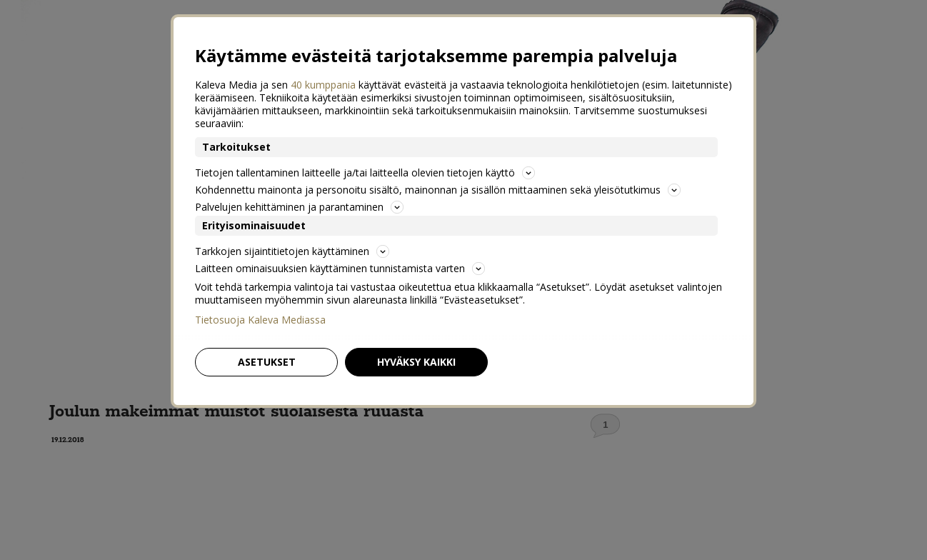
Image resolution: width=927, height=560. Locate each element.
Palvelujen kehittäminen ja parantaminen (299, 207)
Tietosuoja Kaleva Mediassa (260, 320)
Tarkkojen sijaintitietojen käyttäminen (292, 251)
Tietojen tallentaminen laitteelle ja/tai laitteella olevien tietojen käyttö (365, 172)
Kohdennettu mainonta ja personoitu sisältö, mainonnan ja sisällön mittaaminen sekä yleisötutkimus (438, 190)
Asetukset (267, 362)
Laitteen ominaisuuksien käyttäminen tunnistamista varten (340, 268)
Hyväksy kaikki (416, 362)
